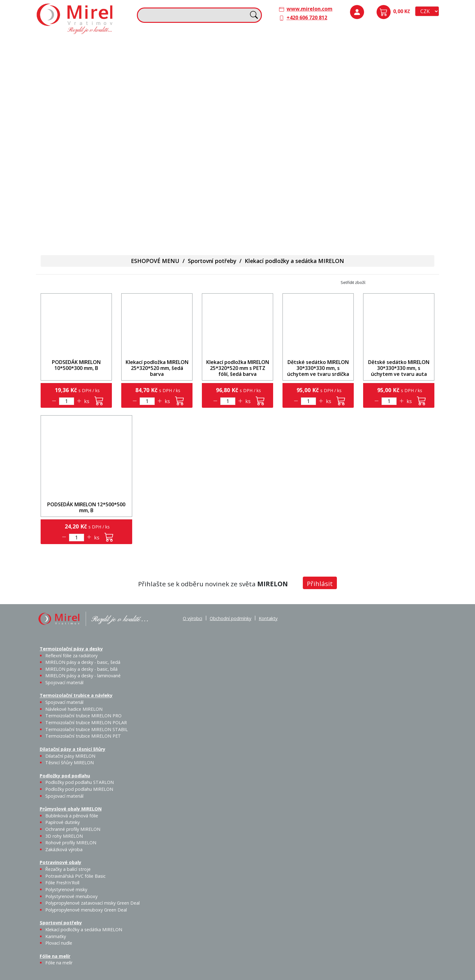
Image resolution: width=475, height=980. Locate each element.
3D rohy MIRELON (64, 836)
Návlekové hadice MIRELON (190, 61)
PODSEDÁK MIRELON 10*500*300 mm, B (76, 365)
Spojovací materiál (67, 98)
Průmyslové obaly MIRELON (376, 88)
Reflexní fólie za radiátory (71, 656)
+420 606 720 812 (307, 18)
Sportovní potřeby (163, 149)
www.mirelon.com (310, 9)
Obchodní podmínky (230, 618)
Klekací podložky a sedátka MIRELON (294, 261)
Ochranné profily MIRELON (413, 104)
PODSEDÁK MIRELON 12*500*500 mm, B (86, 507)
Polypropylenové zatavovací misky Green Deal (92, 903)
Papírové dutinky (391, 101)
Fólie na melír (258, 149)
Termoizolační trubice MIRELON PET (195, 98)
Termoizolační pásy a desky (72, 44)
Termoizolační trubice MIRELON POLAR (86, 722)
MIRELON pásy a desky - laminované (83, 676)
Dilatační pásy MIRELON (70, 756)
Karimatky (191, 159)
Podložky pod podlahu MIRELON (391, 65)
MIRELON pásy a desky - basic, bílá (109, 68)
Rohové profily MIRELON (391, 130)
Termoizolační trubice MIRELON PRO (83, 716)
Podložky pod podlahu (370, 44)
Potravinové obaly (61, 149)
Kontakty (268, 618)
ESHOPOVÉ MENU (155, 261)
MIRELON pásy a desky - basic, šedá (88, 68)
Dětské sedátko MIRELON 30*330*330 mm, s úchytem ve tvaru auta (399, 368)
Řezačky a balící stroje (65, 166)
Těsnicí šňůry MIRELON (290, 61)
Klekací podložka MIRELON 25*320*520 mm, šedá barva (157, 368)
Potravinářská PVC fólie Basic (75, 876)
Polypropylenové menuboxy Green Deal (76, 228)
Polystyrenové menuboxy (71, 896)
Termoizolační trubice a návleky (179, 44)
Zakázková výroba (414, 126)
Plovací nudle (207, 162)
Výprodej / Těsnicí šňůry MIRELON (307, 93)
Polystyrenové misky (66, 889)
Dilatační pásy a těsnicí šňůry (276, 44)
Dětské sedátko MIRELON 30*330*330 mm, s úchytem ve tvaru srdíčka (318, 368)
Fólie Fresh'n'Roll (110, 162)
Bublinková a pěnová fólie (373, 108)
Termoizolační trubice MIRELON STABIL (87, 729)
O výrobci (192, 618)
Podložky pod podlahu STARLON (370, 65)
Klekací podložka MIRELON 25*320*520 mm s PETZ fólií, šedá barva (238, 368)
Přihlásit (320, 583)
